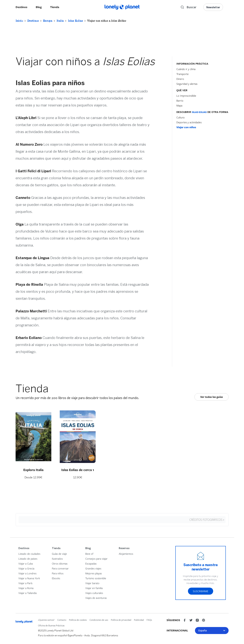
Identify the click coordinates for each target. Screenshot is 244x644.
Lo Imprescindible (186, 96)
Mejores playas (94, 573)
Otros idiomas (60, 563)
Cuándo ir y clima (186, 69)
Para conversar (60, 568)
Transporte (183, 74)
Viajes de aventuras (96, 598)
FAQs (149, 620)
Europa (48, 21)
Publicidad (139, 620)
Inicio (19, 21)
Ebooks (56, 578)
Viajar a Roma (26, 588)
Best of (89, 554)
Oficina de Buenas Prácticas (51, 625)
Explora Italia (33, 470)
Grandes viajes (93, 568)
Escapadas (91, 563)
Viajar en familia (94, 588)
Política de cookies (78, 620)
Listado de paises (28, 559)
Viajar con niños (186, 127)
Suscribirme (201, 591)
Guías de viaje (59, 554)
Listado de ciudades (29, 554)
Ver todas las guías (212, 397)
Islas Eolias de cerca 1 (78, 470)
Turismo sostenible (96, 578)
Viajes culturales (94, 593)
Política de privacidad (121, 620)
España (212, 630)
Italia (60, 21)
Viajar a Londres (27, 573)
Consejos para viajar (96, 559)
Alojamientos (126, 554)
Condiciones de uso (99, 620)
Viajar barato (92, 583)
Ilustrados (57, 559)
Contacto (62, 620)
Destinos (21, 7)
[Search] (189, 7)
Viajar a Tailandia (28, 593)
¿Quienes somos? (46, 620)
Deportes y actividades (189, 122)
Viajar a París (25, 583)
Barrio (180, 101)
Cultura (180, 117)
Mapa (179, 105)
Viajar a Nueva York (29, 578)
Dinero (180, 79)
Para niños (58, 573)
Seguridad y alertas (187, 84)
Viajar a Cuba (26, 563)
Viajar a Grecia (26, 568)
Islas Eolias (75, 21)
